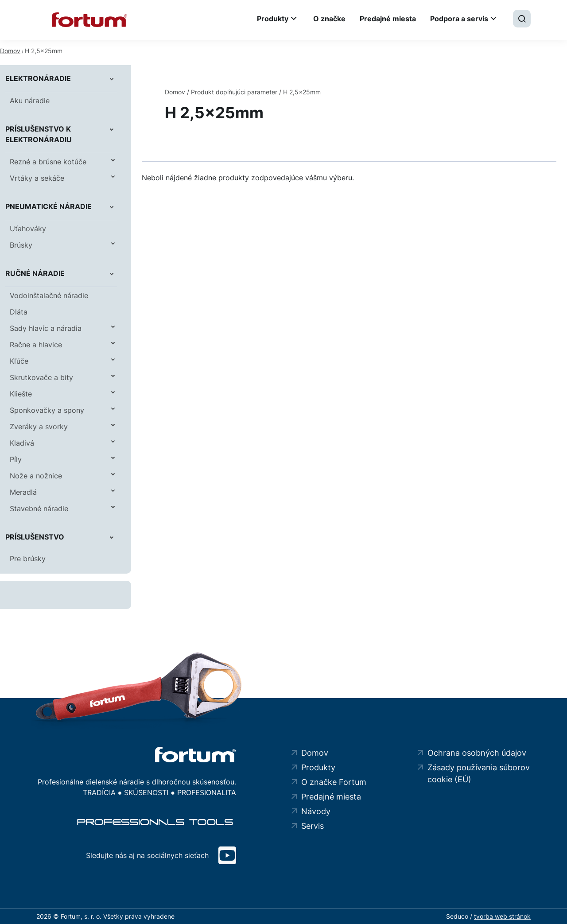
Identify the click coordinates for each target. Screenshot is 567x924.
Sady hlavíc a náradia (46, 328)
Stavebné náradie (39, 509)
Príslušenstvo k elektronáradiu (39, 134)
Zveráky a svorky (39, 427)
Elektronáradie (38, 78)
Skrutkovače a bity (41, 377)
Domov (10, 51)
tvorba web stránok (502, 916)
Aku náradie (30, 101)
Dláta (19, 312)
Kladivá (22, 443)
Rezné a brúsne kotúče (48, 162)
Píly (16, 459)
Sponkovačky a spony (47, 410)
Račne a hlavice (36, 345)
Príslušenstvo (35, 537)
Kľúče (19, 361)
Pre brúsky (28, 559)
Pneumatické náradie (49, 206)
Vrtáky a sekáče (37, 178)
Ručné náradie (35, 273)
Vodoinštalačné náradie (49, 295)
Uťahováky (28, 229)
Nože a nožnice (36, 476)
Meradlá (23, 492)
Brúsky (21, 245)
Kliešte (21, 394)
